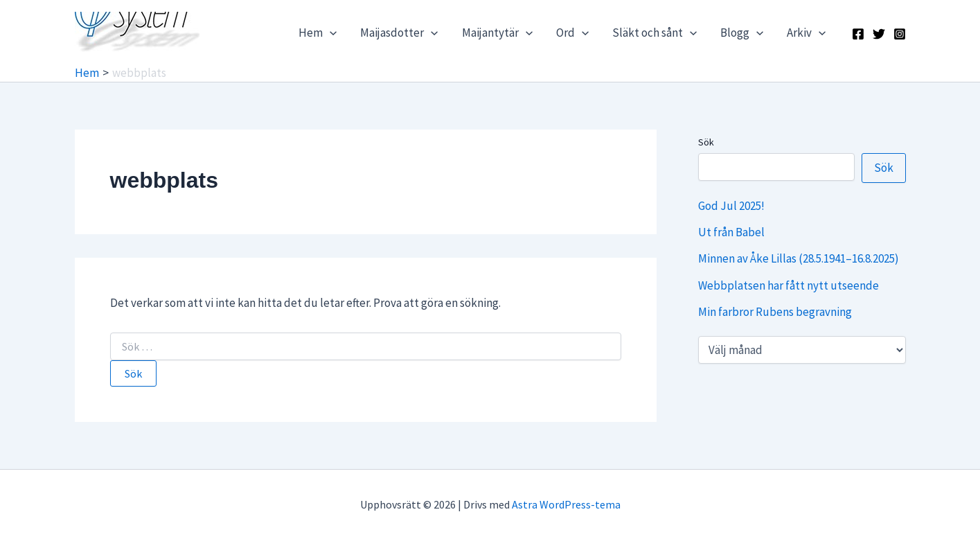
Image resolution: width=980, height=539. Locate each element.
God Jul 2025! (731, 206)
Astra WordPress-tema (566, 504)
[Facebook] (858, 34)
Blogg (742, 33)
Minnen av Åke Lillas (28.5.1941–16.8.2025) (799, 258)
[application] (330, 33)
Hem (318, 33)
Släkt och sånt (654, 33)
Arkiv (806, 33)
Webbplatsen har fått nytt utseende (789, 285)
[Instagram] (900, 34)
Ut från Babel (731, 232)
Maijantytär (497, 33)
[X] (879, 34)
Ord (572, 33)
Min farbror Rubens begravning (775, 312)
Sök (706, 142)
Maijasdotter (399, 33)
